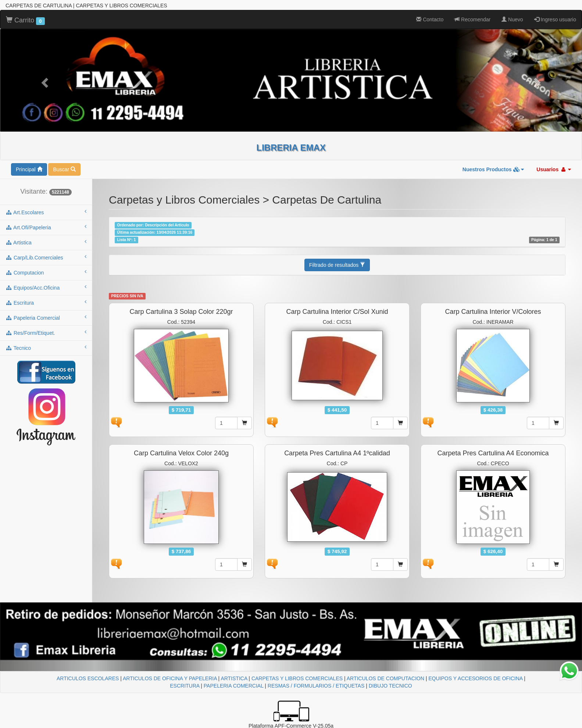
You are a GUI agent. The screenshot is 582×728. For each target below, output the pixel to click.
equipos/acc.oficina (46, 287)
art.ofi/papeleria (46, 227)
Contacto (430, 19)
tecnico (46, 348)
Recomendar (472, 19)
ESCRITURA (185, 686)
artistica (46, 242)
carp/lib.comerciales (46, 257)
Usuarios (554, 169)
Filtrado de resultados (337, 265)
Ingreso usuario (555, 19)
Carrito (25, 21)
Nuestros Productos (493, 169)
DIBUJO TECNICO (390, 686)
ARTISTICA (234, 678)
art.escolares (46, 212)
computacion (46, 272)
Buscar (64, 169)
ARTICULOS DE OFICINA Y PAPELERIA (170, 678)
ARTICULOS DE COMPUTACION (385, 678)
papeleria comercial (46, 318)
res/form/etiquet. (46, 333)
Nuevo (512, 19)
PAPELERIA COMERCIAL (234, 686)
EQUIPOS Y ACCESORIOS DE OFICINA (475, 678)
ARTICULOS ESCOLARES (88, 678)
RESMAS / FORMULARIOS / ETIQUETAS (316, 686)
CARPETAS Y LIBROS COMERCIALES (297, 678)
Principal (29, 169)
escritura (46, 302)
